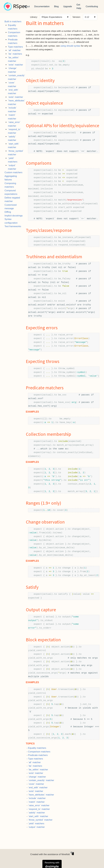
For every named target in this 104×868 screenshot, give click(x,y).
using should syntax (70, 46)
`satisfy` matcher (36, 813)
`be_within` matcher (38, 770)
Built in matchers (13, 22)
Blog (56, 6)
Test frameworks (13, 226)
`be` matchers (15, 54)
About (27, 6)
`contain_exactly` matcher (41, 780)
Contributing (92, 6)
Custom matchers (14, 172)
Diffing (8, 212)
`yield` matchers (36, 824)
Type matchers (15, 47)
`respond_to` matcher (39, 809)
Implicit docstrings (14, 216)
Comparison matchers (39, 752)
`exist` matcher (16, 65)
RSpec (20, 7)
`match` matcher (36, 802)
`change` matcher (37, 777)
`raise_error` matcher (39, 805)
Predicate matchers (38, 755)
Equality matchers (37, 748)
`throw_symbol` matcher (40, 820)
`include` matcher (37, 798)
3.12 (87, 17)
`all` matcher (14, 50)
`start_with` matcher (38, 816)
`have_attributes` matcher (41, 795)
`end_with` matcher (38, 788)
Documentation (42, 6)
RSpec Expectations (52, 17)
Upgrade (68, 6)
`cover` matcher (36, 784)
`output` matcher (36, 827)
